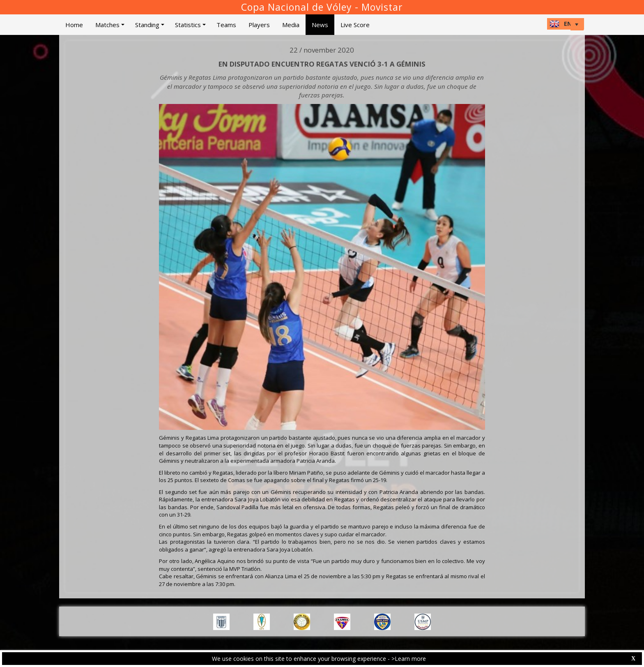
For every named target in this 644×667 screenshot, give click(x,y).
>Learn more (409, 659)
